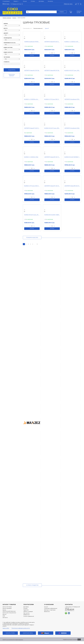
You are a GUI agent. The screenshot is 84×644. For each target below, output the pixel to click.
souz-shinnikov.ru (70, 613)
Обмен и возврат (28, 614)
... (35, 244)
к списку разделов (32, 588)
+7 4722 (70, 612)
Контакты (50, 1)
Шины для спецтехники (9, 616)
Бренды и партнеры (50, 613)
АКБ (4, 619)
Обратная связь (68, 4)
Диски (4, 617)
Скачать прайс (10, 636)
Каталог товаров (9, 607)
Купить (32, 55)
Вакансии (47, 614)
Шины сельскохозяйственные (9, 613)
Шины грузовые (7, 611)
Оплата (33, 1)
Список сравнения (29, 619)
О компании (6, 1)
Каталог (16, 1)
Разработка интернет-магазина (70, 642)
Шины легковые (7, 610)
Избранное (26, 617)
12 (37, 244)
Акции (25, 1)
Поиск (62, 12)
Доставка (41, 1)
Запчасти (5, 620)
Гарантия (26, 613)
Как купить (26, 616)
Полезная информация (51, 611)
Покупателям (29, 607)
